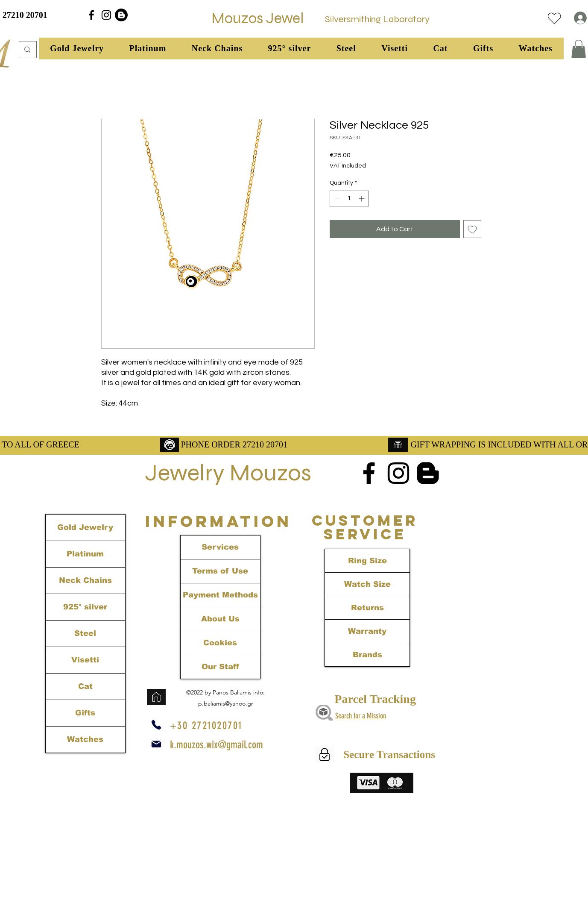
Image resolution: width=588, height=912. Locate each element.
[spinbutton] (349, 199)
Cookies (220, 643)
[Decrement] (336, 199)
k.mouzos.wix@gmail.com (216, 745)
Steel (85, 633)
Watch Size (367, 584)
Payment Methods (220, 595)
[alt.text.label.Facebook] (91, 15)
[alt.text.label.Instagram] (106, 15)
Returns (367, 608)
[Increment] (362, 199)
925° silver (85, 607)
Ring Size (367, 561)
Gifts (85, 713)
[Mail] (156, 744)
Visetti (85, 660)
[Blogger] (121, 15)
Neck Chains (85, 580)
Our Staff (220, 667)
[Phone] (156, 725)
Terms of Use (220, 571)
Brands (367, 655)
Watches (85, 739)
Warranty (367, 631)
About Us (220, 619)
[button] (77, 49)
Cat (85, 686)
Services (220, 547)
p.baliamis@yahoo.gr (226, 703)
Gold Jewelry (85, 527)
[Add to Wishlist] (472, 229)
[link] (579, 49)
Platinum (85, 554)
